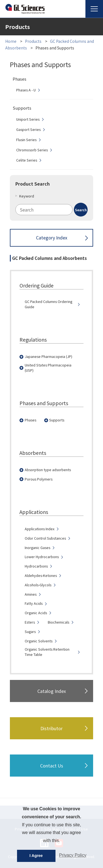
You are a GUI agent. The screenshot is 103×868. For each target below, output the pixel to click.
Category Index (52, 238)
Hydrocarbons (36, 566)
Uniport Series (28, 119)
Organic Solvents (39, 641)
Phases (30, 420)
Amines (31, 594)
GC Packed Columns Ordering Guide (48, 304)
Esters (30, 622)
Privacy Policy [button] (73, 855)
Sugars (30, 632)
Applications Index (40, 529)
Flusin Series (26, 140)
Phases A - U (26, 90)
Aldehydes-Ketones (41, 576)
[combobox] (52, 210)
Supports (57, 420)
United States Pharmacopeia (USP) (48, 368)
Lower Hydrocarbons (42, 557)
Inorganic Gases (37, 548)
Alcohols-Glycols (38, 585)
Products (33, 41)
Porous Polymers (39, 479)
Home (11, 41)
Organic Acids (36, 613)
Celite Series (27, 160)
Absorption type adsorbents (48, 470)
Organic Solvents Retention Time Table (47, 652)
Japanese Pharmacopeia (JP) (48, 357)
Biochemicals (59, 622)
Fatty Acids (34, 603)
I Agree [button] (36, 856)
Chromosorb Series (32, 150)
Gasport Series (28, 130)
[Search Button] (81, 210)
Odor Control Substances (45, 538)
